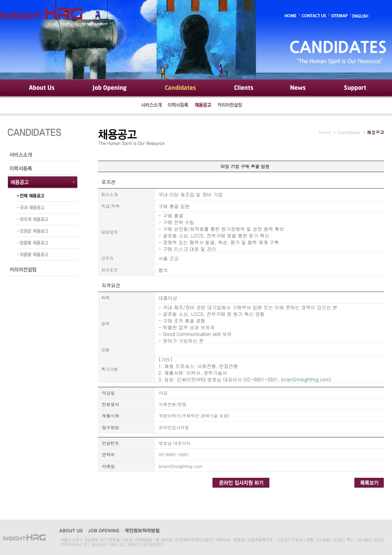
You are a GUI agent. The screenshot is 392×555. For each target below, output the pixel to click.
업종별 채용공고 (45, 244)
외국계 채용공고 (45, 220)
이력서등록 (178, 106)
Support (355, 88)
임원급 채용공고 (45, 232)
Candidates (181, 88)
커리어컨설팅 (230, 106)
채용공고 (203, 106)
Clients (243, 88)
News (298, 88)
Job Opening (111, 88)
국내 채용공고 (45, 209)
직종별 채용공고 (45, 256)
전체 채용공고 (45, 197)
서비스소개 (152, 106)
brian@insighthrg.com (305, 379)
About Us (41, 88)
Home (325, 132)
